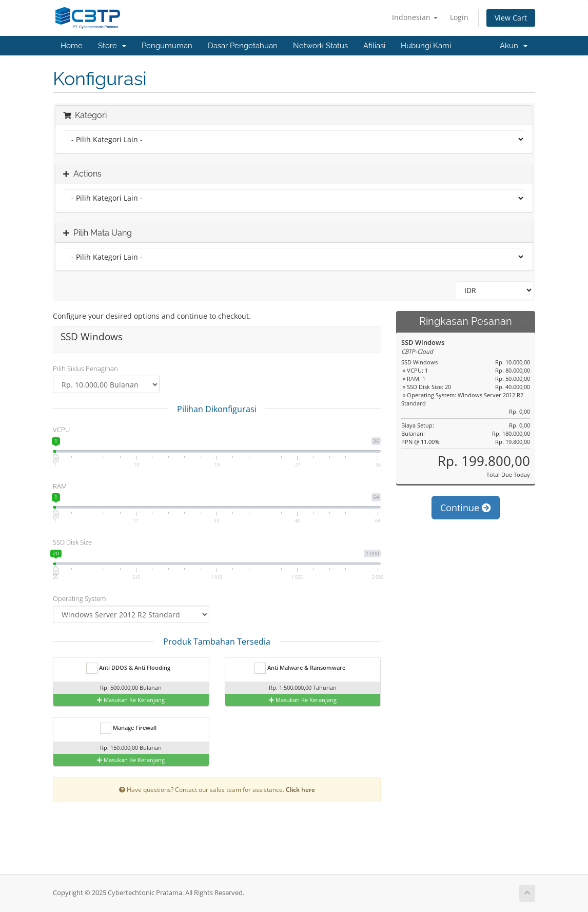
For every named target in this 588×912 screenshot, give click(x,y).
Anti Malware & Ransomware (300, 668)
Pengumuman (167, 46)
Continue (466, 508)
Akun (514, 46)
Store (112, 46)
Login (459, 17)
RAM (60, 486)
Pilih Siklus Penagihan (85, 368)
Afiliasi (374, 46)
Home (72, 46)
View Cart (511, 18)
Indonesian (415, 17)
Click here (300, 789)
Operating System (79, 598)
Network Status (320, 46)
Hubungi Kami (426, 46)
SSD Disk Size (72, 542)
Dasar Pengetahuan (243, 46)
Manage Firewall (128, 728)
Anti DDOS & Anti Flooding (128, 668)
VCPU (61, 430)
